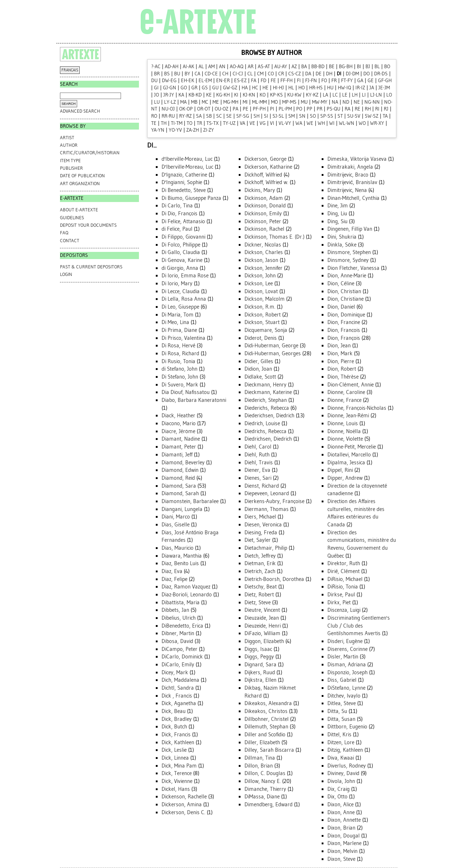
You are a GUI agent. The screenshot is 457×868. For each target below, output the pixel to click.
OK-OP (186, 109)
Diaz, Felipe (174, 579)
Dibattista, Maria (181, 602)
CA (197, 74)
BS (167, 74)
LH (355, 95)
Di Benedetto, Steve (184, 190)
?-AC (156, 67)
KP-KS (276, 95)
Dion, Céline (341, 283)
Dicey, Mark (175, 672)
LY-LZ (170, 102)
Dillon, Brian (259, 766)
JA (372, 88)
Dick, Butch (174, 727)
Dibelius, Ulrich (179, 618)
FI (299, 81)
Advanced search (80, 111)
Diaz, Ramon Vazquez (186, 587)
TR (199, 123)
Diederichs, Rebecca (267, 408)
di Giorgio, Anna (180, 268)
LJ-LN (376, 95)
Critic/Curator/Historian (90, 153)
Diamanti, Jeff (177, 455)
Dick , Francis (177, 696)
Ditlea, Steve (342, 703)
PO (299, 109)
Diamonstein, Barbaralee (190, 501)
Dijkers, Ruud (260, 672)
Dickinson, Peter (263, 221)
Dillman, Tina (260, 758)
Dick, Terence (177, 773)
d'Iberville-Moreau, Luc (187, 159)
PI (272, 109)
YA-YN (158, 130)
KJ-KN (249, 95)
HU (330, 88)
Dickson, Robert (263, 315)
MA (183, 102)
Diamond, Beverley (183, 463)
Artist (67, 138)
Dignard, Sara (260, 665)
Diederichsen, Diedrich (269, 416)
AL (201, 67)
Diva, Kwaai (341, 758)
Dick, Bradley (177, 719)
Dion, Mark (340, 353)
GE (371, 81)
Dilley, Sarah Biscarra (269, 750)
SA (199, 116)
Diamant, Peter (179, 447)
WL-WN (347, 123)
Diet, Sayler (258, 540)
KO (263, 95)
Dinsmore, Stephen (349, 252)
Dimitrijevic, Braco (348, 175)
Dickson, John (260, 276)
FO (324, 81)
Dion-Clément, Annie (351, 385)
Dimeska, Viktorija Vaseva (357, 159)
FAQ (64, 233)
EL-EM (205, 81)
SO (313, 116)
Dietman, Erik (260, 563)
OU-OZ (221, 109)
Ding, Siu (337, 221)
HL (291, 88)
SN (302, 116)
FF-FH (286, 81)
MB (194, 102)
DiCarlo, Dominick (182, 657)
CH (225, 74)
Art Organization (80, 184)
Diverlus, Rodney (347, 766)
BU (177, 74)
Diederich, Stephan (266, 400)
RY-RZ (185, 116)
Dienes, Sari (258, 478)
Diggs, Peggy (259, 657)
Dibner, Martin (178, 633)
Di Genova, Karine (182, 260)
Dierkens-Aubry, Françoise (274, 501)
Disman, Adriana (347, 665)
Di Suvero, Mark (180, 385)
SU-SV (354, 116)
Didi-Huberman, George (271, 346)
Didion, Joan (258, 369)
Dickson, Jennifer (264, 268)
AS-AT (264, 67)
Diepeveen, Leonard (267, 493)
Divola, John (341, 781)
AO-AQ (237, 67)
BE (332, 67)
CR (281, 74)
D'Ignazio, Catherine (184, 175)
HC (255, 88)
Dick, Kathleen (178, 742)
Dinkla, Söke (342, 245)
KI (236, 95)
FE (273, 81)
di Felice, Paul (177, 229)
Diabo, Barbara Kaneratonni (194, 400)
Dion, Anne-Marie (347, 276)
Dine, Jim (338, 206)
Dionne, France (344, 400)
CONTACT (70, 241)
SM (292, 116)
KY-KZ (312, 95)
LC (335, 95)
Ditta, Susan (341, 719)
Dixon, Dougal (344, 836)
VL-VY (285, 123)
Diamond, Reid (178, 478)
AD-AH (172, 67)
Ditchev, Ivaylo (344, 696)
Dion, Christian (344, 291)
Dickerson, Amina (182, 804)
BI (359, 67)
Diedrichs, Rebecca (265, 431)
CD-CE (211, 74)
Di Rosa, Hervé (178, 346)
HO (302, 88)
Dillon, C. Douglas (265, 773)
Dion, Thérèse (343, 377)
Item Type (70, 161)
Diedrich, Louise (262, 423)
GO (184, 88)
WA (299, 123)
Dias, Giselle (176, 525)
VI (272, 123)
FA (254, 81)
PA (236, 109)
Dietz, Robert (259, 595)
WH (321, 123)
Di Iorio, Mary (177, 283)
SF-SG (243, 116)
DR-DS (381, 74)
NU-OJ (168, 109)
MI (245, 102)
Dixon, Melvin (342, 851)
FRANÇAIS (70, 70)
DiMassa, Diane (262, 797)
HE (265, 88)
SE (229, 116)
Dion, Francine (344, 322)
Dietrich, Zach (260, 571)
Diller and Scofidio (265, 735)
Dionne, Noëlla (344, 431)
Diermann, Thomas (267, 509)
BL (377, 67)
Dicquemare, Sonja (266, 330)
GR (194, 88)
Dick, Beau (174, 711)
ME (216, 102)
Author (69, 145)
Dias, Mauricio (178, 548)
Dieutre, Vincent (262, 610)
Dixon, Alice (341, 804)
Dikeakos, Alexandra (268, 703)
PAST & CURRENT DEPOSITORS (91, 267)
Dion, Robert (342, 369)
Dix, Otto (337, 797)
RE (358, 109)
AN (222, 67)
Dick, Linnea (175, 758)
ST (340, 116)
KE (209, 95)
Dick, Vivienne (177, 781)
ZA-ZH (193, 130)
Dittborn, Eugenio (347, 727)
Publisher (71, 168)
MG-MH (231, 102)
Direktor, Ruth (344, 563)
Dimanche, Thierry (265, 789)
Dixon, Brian (341, 828)
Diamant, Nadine (181, 439)
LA (325, 95)
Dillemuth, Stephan (266, 727)
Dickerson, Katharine (268, 167)
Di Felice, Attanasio (183, 221)
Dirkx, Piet (339, 602)
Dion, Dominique (346, 315)
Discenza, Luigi (344, 610)
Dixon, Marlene (344, 843)
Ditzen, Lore (341, 742)
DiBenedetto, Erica (182, 626)
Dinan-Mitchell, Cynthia (353, 198)
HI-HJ (278, 88)
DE (319, 74)
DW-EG (169, 81)
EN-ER (223, 81)
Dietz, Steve (258, 602)
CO (271, 74)
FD (264, 81)
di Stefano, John (179, 369)
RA (348, 109)
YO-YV (175, 130)
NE (357, 102)
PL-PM (285, 109)
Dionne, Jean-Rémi (348, 416)
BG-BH (346, 67)
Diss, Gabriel (342, 680)
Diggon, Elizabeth (264, 641)
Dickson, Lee (259, 283)
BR (157, 74)
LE (345, 95)
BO (387, 67)
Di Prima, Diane (179, 330)
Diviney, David (343, 773)
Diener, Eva (257, 470)
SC (219, 116)
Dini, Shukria (342, 237)
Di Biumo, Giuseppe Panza (191, 198)
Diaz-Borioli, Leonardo (187, 595)
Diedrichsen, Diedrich (268, 439)
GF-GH (385, 81)
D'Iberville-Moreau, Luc (187, 167)
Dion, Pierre (341, 361)
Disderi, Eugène (345, 641)
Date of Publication (82, 176)
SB (209, 116)
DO (367, 74)
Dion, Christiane (346, 299)
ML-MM (259, 102)
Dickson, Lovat (261, 291)
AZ (294, 67)
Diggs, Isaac (258, 649)
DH (329, 74)
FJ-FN (311, 81)
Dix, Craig (339, 789)
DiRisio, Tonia (343, 587)
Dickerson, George (265, 159)
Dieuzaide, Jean (262, 618)
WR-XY (377, 123)
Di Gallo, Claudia (181, 252)
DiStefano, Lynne (346, 688)
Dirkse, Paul (341, 595)
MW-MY (320, 102)
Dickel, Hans (176, 789)
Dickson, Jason (261, 260)
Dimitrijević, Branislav (352, 182)
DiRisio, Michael (345, 579)
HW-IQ (344, 88)
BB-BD (318, 67)
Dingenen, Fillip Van (350, 229)
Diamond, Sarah (180, 493)
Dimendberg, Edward (269, 804)
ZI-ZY (209, 130)
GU (215, 88)
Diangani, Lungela (182, 509)
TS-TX (213, 123)
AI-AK (188, 67)
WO (362, 123)
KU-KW (294, 95)
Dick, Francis (176, 735)
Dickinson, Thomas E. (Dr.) (274, 237)
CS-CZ (295, 74)
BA (304, 67)
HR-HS (316, 88)
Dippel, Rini (340, 470)
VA (243, 123)
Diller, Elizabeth (262, 742)
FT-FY (347, 81)
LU (157, 102)
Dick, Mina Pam (179, 766)
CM (260, 74)
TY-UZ (229, 123)
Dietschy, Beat (261, 587)
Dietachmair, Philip (266, 548)
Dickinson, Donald (265, 206)
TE (154, 123)
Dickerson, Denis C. (183, 812)
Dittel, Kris (339, 735)
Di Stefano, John (180, 377)
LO (389, 95)
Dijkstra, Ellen (260, 680)
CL (250, 74)
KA (181, 95)
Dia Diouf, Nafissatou (186, 392)
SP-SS (327, 116)
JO (157, 95)
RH (368, 109)
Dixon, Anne (341, 812)
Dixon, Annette (344, 820)
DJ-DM (352, 74)
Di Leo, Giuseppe (180, 307)
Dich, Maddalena (180, 680)
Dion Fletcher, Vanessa (353, 268)
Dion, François (344, 338)
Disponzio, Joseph (348, 672)
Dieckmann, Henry (265, 385)
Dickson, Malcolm (265, 299)
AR (251, 67)
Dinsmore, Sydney (348, 260)
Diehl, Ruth (257, 455)
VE (252, 123)
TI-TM (177, 123)
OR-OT (204, 109)
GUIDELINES (72, 218)
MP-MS (289, 102)
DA (308, 74)
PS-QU (334, 109)
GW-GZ (230, 88)
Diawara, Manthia (182, 556)
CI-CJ (238, 74)
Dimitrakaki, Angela (350, 167)
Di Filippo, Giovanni (183, 237)
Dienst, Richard (262, 486)
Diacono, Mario (179, 423)
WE (310, 123)
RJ (386, 109)
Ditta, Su (337, 711)
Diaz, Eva (172, 571)
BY (187, 74)
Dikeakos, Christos (266, 711)
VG (263, 123)
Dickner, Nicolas (263, 245)
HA (245, 88)
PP (309, 109)
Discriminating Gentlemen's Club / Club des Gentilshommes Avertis (359, 626)
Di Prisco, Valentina (183, 338)
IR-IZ (360, 88)
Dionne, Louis (343, 423)
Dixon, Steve (341, 859)
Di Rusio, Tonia (178, 361)
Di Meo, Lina (175, 322)
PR (320, 109)
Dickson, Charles (264, 252)
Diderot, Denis (261, 338)
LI (364, 95)
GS (205, 88)
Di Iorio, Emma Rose (185, 276)
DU (154, 81)
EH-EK (188, 81)
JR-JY (169, 95)
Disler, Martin (343, 657)
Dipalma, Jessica (346, 463)
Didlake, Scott (260, 377)
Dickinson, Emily (263, 214)
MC (205, 102)
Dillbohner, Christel (267, 719)
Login (66, 274)
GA (360, 81)
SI (266, 116)
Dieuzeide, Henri (263, 626)
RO (154, 116)
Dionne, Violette (345, 439)
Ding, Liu (337, 214)
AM (211, 67)
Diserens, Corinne (348, 649)
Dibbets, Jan (175, 610)
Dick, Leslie (174, 750)
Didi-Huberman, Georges (273, 353)
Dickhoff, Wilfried (263, 175)
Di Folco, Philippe (181, 245)
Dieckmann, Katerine (268, 392)
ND (346, 102)
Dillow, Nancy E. (263, 781)
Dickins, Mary (260, 190)
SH (257, 116)
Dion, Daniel (341, 307)
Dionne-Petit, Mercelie (352, 447)
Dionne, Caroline (346, 392)
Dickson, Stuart (262, 322)
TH (164, 123)
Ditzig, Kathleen (345, 750)
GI (156, 88)
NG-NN (372, 102)
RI (377, 109)
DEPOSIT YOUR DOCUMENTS (88, 225)
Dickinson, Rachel (264, 229)
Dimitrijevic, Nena (347, 190)
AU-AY (281, 67)
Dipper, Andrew (345, 478)
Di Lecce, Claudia (181, 291)
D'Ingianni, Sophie (182, 182)
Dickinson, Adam (264, 198)
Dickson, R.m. (260, 307)
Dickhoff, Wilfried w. (266, 182)
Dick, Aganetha (179, 703)
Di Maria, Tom (178, 315)
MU (304, 102)
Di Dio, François (179, 214)
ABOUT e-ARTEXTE (79, 210)
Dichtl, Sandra (178, 688)
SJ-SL (278, 116)
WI (332, 123)
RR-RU (168, 116)
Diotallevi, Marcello (349, 455)
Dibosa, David (177, 641)
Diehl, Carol (258, 447)
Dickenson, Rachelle (184, 797)
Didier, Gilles (259, 361)
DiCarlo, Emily (178, 665)
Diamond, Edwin (180, 470)
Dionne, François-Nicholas (357, 408)
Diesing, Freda (261, 532)
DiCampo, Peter (179, 649)
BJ (368, 67)
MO (274, 102)
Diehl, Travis (259, 463)
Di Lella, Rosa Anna (184, 299)
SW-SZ (372, 116)
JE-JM (384, 88)
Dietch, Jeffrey (260, 556)
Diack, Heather (178, 416)
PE (246, 109)
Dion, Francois (344, 330)
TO (190, 123)
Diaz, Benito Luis (180, 563)
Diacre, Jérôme (178, 431)
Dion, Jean (339, 346)
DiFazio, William (262, 633)
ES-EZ (240, 81)
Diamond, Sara (179, 486)
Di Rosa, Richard (180, 353)
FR (334, 81)
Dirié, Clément (344, 571)
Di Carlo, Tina (177, 206)
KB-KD (195, 95)
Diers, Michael (260, 517)
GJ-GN (170, 88)
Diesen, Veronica (263, 525)
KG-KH (223, 95)
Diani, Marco (176, 517)
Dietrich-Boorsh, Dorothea (274, 579)
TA (385, 116)
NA (335, 102)
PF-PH (259, 109)
